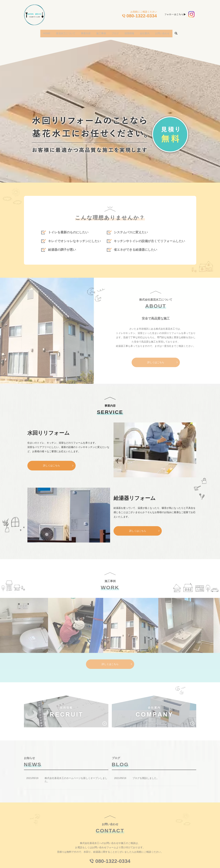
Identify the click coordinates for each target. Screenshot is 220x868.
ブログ (116, 32)
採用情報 (132, 32)
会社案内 (149, 32)
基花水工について (62, 32)
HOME (41, 32)
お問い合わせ (168, 32)
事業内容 (84, 32)
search (182, 32)
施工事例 (100, 32)
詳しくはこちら (52, 463)
